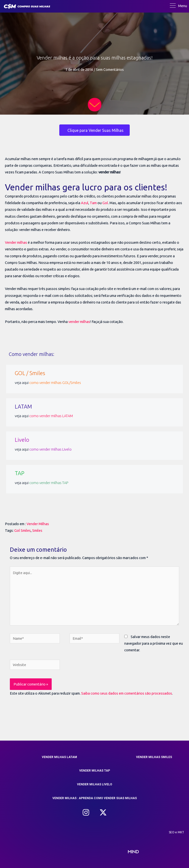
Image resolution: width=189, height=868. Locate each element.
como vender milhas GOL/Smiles (55, 383)
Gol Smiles (23, 530)
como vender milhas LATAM (51, 416)
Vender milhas (16, 242)
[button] (86, 812)
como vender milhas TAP (49, 483)
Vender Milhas (38, 524)
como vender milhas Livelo (50, 449)
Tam (93, 203)
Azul (85, 203)
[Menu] (178, 6)
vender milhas (79, 322)
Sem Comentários (110, 69)
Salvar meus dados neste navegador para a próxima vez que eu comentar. (154, 643)
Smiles (37, 530)
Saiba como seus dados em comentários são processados (127, 693)
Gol (105, 203)
